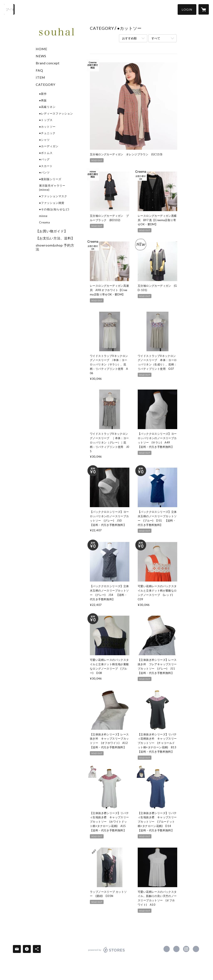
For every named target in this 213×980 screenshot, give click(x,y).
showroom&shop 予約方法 (55, 247)
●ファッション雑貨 (52, 203)
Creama (45, 222)
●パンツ (44, 172)
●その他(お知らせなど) (54, 209)
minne (43, 216)
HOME (41, 49)
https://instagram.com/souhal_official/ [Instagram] (186, 949)
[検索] (9, 9)
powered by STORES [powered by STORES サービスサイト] (107, 953)
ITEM (40, 77)
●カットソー (47, 127)
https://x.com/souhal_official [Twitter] (176, 949)
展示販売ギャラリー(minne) (52, 188)
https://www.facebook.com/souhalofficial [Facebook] (167, 949)
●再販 (43, 100)
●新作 (43, 94)
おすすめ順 (129, 38)
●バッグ (44, 159)
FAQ (39, 70)
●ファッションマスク (53, 196)
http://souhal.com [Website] (196, 949)
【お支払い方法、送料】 (55, 238)
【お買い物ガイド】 (52, 231)
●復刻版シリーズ (50, 179)
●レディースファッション (56, 113)
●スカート (46, 166)
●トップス (46, 120)
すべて (156, 38)
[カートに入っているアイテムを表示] (204, 9)
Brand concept (48, 63)
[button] (187, 9)
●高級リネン (47, 107)
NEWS (41, 56)
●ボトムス (46, 153)
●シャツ (44, 140)
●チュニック (47, 133)
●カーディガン (49, 146)
